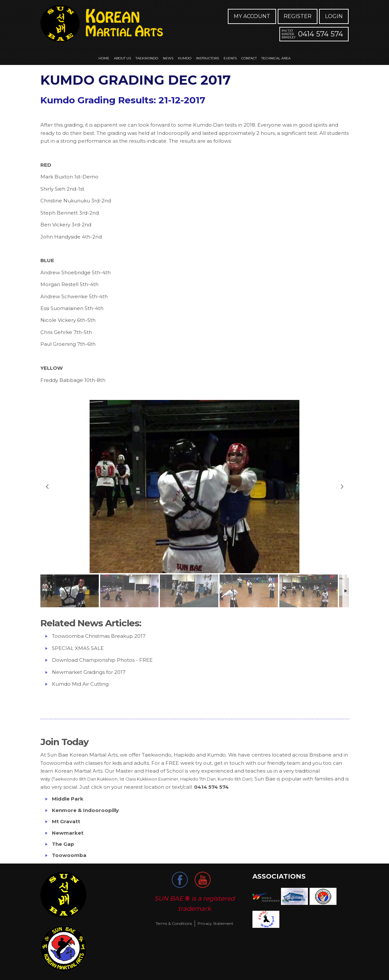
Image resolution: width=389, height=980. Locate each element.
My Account (252, 16)
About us (122, 58)
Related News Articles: (91, 623)
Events (230, 58)
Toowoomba (69, 855)
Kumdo (185, 58)
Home (104, 58)
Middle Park (68, 799)
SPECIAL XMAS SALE (78, 648)
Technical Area (276, 58)
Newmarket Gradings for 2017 (89, 672)
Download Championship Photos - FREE (102, 660)
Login (334, 16)
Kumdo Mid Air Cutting (80, 684)
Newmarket (68, 833)
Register (298, 16)
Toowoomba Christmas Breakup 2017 (99, 636)
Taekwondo (147, 58)
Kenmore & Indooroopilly (85, 810)
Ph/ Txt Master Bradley (289, 34)
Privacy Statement (216, 923)
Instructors (207, 58)
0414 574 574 (321, 34)
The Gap (63, 844)
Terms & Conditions (174, 923)
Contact (249, 58)
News (168, 58)
